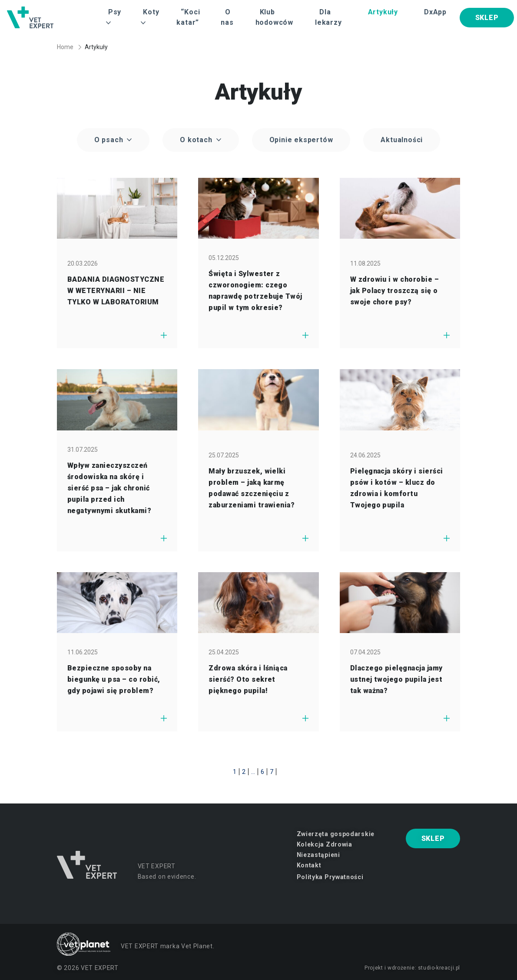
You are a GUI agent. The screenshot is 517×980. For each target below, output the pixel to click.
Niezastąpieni (318, 855)
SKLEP (487, 18)
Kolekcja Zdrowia (325, 844)
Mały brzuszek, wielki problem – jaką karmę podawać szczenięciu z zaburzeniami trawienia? (252, 488)
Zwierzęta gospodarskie (336, 834)
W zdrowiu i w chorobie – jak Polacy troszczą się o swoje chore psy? (395, 291)
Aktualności (402, 140)
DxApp (435, 12)
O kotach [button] (197, 140)
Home (65, 47)
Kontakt (309, 865)
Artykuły (383, 12)
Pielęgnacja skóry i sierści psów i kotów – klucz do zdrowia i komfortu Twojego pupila (397, 488)
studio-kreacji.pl (439, 968)
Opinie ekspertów (301, 140)
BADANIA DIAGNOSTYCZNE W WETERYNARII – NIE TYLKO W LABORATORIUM (116, 291)
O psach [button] (110, 140)
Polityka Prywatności (330, 877)
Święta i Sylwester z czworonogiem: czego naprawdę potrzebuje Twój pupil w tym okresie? (255, 291)
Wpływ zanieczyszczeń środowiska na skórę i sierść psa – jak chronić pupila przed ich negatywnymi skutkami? (109, 488)
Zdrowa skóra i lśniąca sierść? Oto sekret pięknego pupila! (248, 679)
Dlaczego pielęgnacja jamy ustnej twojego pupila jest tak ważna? (396, 679)
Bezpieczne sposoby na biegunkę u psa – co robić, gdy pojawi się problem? (114, 679)
